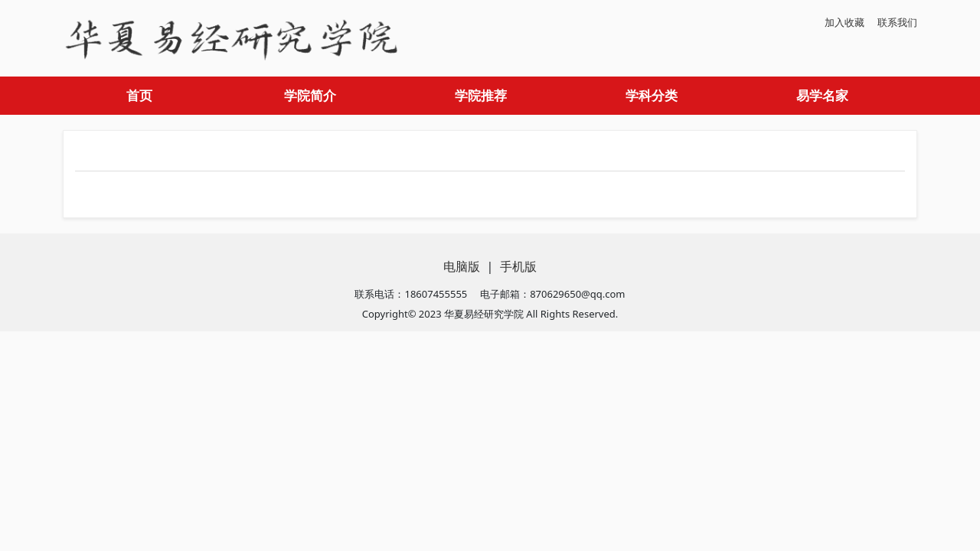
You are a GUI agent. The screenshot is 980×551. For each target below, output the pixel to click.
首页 (139, 95)
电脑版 (462, 266)
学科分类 (652, 95)
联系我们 (897, 22)
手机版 (518, 266)
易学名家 (822, 95)
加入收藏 (844, 22)
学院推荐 (481, 95)
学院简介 (310, 95)
